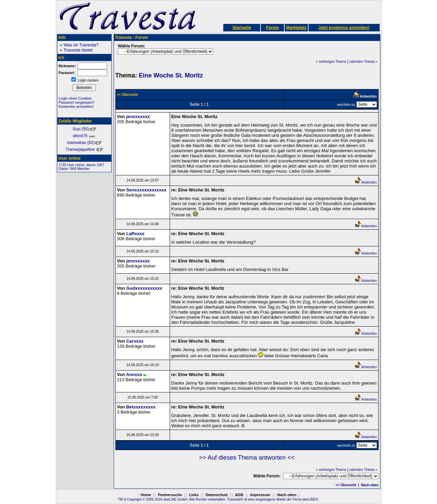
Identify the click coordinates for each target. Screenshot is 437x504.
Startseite (242, 28)
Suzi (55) (84, 129)
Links (194, 495)
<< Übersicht (346, 485)
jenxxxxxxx (138, 117)
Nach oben (370, 485)
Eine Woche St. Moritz (171, 75)
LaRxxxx (135, 234)
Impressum (260, 495)
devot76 (84, 136)
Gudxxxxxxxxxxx (144, 288)
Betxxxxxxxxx (141, 407)
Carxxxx (135, 341)
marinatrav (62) (84, 143)
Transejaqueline (84, 149)
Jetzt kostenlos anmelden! (344, 28)
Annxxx (134, 375)
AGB (239, 495)
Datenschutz (217, 495)
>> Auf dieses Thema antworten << (247, 458)
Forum (272, 28)
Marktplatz (296, 28)
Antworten (365, 182)
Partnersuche (170, 495)
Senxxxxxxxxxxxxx (146, 190)
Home (146, 495)
